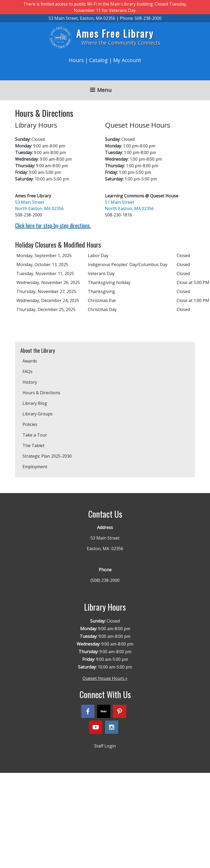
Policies (30, 424)
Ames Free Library (115, 33)
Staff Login (105, 746)
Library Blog (35, 403)
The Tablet (33, 445)
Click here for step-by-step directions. (53, 225)
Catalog (98, 60)
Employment (35, 467)
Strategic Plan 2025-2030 (47, 456)
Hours (76, 60)
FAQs (28, 372)
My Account (127, 60)
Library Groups (38, 414)
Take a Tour (35, 435)
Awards (30, 361)
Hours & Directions (41, 393)
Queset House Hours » (105, 678)
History (30, 382)
